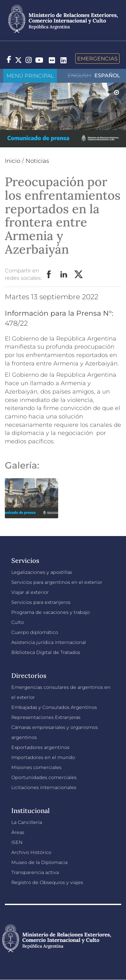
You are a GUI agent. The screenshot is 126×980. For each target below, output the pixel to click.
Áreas (18, 832)
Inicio (13, 161)
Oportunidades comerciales (44, 777)
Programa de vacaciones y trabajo (51, 612)
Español (107, 75)
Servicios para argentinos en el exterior (57, 582)
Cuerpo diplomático (35, 632)
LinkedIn (64, 275)
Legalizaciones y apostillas (42, 572)
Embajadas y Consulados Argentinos (54, 707)
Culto (18, 622)
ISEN (17, 842)
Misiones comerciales (36, 767)
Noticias (37, 161)
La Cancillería (27, 822)
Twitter (79, 275)
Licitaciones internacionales (44, 787)
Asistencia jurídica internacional (49, 642)
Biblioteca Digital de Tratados (46, 652)
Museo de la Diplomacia (39, 862)
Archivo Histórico (31, 852)
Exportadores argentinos (40, 747)
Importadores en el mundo (43, 757)
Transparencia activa (35, 872)
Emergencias (97, 58)
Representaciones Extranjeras (46, 717)
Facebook (49, 275)
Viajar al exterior (30, 592)
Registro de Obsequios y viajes (47, 882)
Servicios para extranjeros (41, 602)
